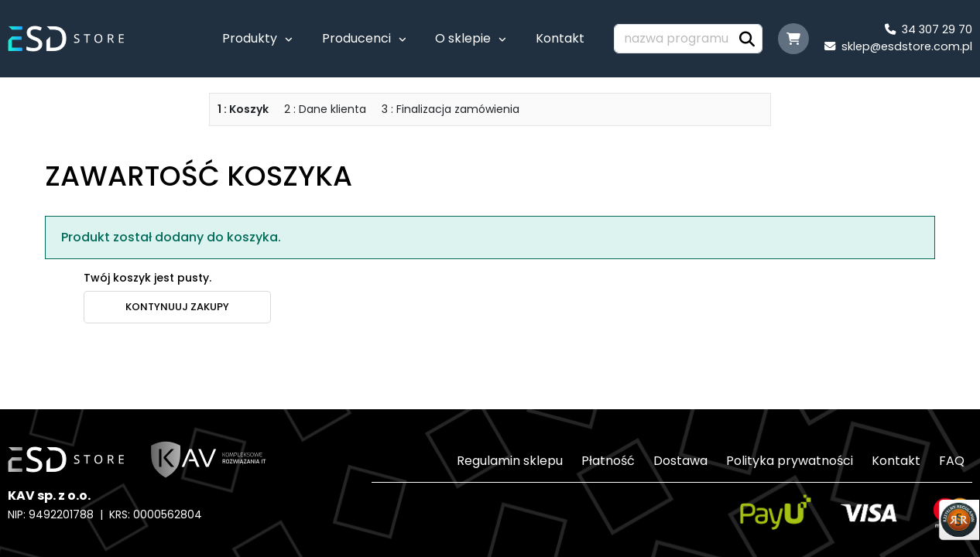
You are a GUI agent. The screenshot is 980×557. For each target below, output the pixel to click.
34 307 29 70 (929, 29)
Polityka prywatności (790, 461)
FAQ (952, 461)
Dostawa (680, 461)
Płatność (608, 461)
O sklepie (463, 38)
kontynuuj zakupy (177, 307)
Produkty (250, 38)
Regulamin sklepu (510, 461)
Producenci (356, 38)
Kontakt (560, 38)
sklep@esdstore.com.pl (898, 46)
